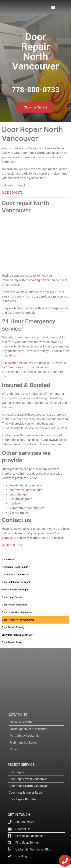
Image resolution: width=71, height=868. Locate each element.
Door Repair (8, 559)
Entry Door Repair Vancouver (18, 635)
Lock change (18, 494)
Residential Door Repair (15, 567)
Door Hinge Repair (12, 597)
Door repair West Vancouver (17, 612)
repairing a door (39, 280)
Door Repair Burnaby (13, 627)
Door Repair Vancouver (14, 605)
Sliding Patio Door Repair (16, 590)
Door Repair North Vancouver (18, 620)
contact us (9, 538)
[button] (53, 7)
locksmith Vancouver (19, 363)
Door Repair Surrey (12, 642)
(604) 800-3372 (12, 193)
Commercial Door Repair (15, 574)
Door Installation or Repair (16, 582)
